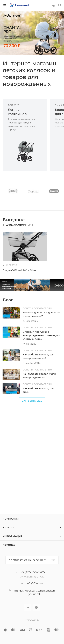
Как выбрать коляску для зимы (39, 390)
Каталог (9, 527)
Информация (13, 536)
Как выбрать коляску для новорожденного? (39, 356)
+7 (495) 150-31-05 (33, 572)
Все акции (60, 220)
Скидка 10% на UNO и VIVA (19, 270)
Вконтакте (28, 607)
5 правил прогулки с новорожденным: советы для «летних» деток (41, 335)
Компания (11, 519)
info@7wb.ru (35, 583)
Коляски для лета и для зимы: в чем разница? (42, 314)
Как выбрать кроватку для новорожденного (39, 376)
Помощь (9, 545)
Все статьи (60, 300)
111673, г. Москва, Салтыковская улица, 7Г (34, 592)
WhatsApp (36, 607)
